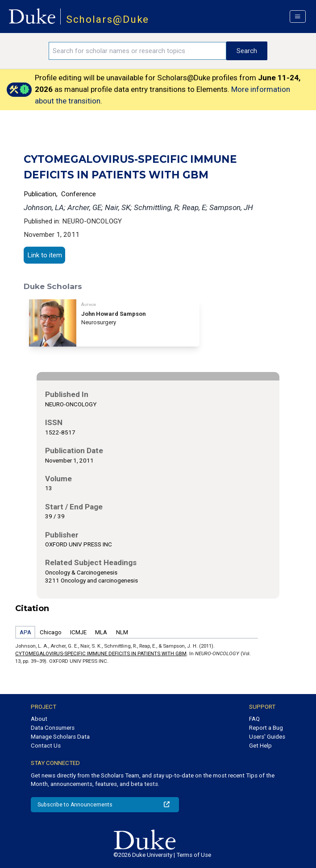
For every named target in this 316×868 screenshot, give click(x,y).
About (39, 719)
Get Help (260, 746)
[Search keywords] (137, 51)
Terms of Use (194, 855)
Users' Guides (267, 737)
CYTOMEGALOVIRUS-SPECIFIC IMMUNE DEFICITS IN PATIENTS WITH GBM (101, 653)
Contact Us (46, 746)
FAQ (254, 719)
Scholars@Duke (108, 19)
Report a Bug (266, 728)
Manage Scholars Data (60, 737)
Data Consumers (53, 728)
